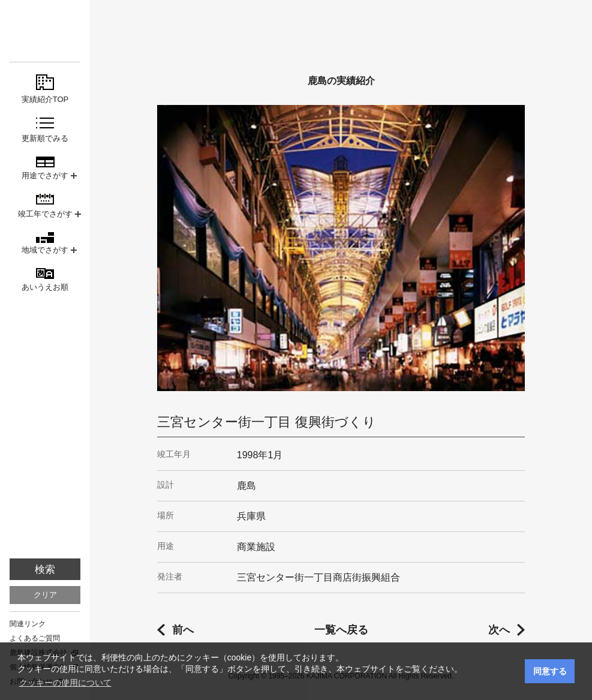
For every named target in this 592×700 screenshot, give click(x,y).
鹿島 (45, 31)
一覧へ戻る (341, 630)
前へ (183, 630)
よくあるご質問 (35, 638)
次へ (499, 630)
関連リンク (28, 624)
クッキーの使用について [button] (65, 683)
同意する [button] (550, 671)
